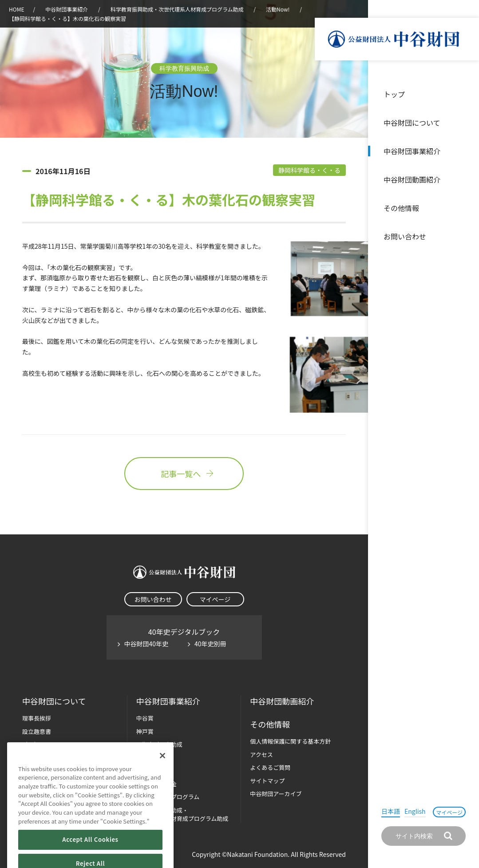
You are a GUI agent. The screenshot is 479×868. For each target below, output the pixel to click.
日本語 (391, 811)
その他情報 (401, 208)
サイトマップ (267, 781)
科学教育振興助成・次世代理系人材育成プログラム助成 (177, 9)
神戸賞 (145, 731)
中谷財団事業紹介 (412, 151)
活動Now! (278, 9)
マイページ (449, 812)
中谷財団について (412, 123)
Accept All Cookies (90, 853)
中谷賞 (145, 718)
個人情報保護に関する (290, 741)
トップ (394, 94)
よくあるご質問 (270, 767)
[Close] (162, 768)
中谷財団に (54, 701)
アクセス (261, 755)
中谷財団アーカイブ (276, 794)
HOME (16, 9)
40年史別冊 (210, 644)
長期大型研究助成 (159, 744)
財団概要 (34, 744)
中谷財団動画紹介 (412, 179)
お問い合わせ (405, 236)
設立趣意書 (37, 731)
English (415, 811)
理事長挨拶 (37, 718)
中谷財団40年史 (146, 644)
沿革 (466, 179)
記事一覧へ (184, 474)
